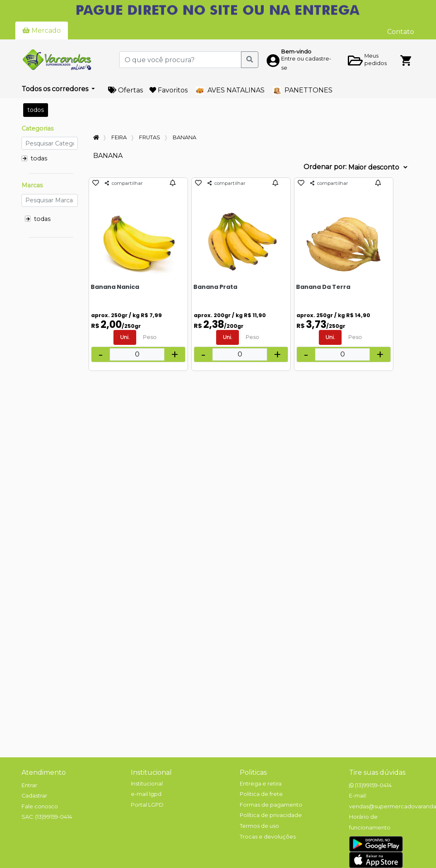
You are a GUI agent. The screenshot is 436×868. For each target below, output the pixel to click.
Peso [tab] (150, 337)
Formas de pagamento (271, 805)
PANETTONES (303, 91)
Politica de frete (261, 794)
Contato (401, 32)
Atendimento (44, 772)
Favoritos (169, 90)
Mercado (42, 30)
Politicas (253, 772)
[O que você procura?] (180, 60)
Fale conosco (40, 806)
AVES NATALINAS (230, 91)
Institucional (151, 772)
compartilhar (124, 183)
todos (36, 110)
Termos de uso (259, 826)
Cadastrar (34, 796)
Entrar (29, 785)
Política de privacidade (271, 815)
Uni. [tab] (125, 337)
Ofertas (125, 90)
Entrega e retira (261, 784)
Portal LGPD (147, 805)
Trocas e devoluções (268, 837)
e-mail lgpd (146, 794)
